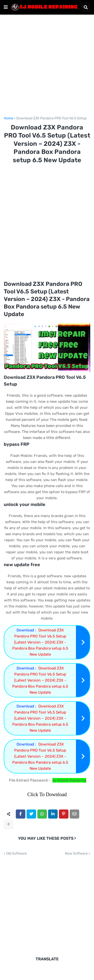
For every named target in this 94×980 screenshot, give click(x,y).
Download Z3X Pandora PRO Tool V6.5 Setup (51, 118)
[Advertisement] (47, 68)
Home (9, 118)
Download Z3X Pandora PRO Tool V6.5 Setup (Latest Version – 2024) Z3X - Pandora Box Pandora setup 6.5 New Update (40, 642)
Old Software (17, 854)
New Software (76, 854)
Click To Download (47, 794)
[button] (6, 7)
